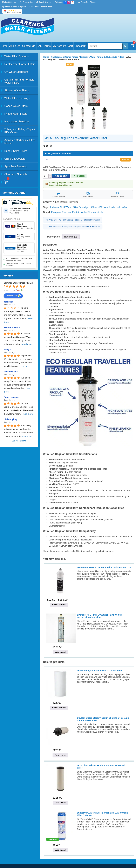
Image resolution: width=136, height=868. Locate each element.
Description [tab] (54, 237)
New (106, 207)
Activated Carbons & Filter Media (20, 142)
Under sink (115, 207)
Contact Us (29, 46)
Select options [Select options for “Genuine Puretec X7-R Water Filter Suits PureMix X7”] (59, 605)
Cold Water (66, 207)
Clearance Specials (16, 174)
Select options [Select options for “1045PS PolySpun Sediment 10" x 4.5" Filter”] (59, 708)
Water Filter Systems (16, 56)
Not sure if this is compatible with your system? (73, 227)
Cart (70, 46)
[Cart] (132, 46)
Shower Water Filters (17, 90)
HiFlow (93, 207)
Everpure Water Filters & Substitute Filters (102, 57)
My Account (59, 46)
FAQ (40, 46)
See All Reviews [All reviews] (19, 441)
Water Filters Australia (92, 212)
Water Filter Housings (17, 98)
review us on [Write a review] (13, 296)
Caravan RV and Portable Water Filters (19, 81)
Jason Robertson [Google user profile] (12, 327)
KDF (100, 207)
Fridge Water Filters (16, 114)
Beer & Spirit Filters (16, 151)
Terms (47, 46)
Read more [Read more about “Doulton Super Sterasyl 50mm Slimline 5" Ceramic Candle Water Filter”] (60, 755)
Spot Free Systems (16, 166)
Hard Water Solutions (17, 122)
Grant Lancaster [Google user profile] (11, 397)
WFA (124, 207)
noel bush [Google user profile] (8, 302)
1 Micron (54, 207)
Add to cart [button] (61, 652)
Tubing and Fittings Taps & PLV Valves (20, 131)
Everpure (56, 212)
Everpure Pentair (71, 212)
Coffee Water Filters (16, 106)
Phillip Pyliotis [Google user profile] (11, 372)
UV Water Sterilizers (16, 72)
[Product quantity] (46, 176)
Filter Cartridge (81, 207)
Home (4, 46)
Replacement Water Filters (20, 64)
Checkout (80, 46)
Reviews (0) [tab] (70, 237)
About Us (15, 46)
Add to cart (61, 176)
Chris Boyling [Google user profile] (10, 419)
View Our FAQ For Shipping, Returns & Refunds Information (73, 220)
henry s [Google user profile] (7, 350)
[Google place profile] (18, 283)
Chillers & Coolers (15, 159)
